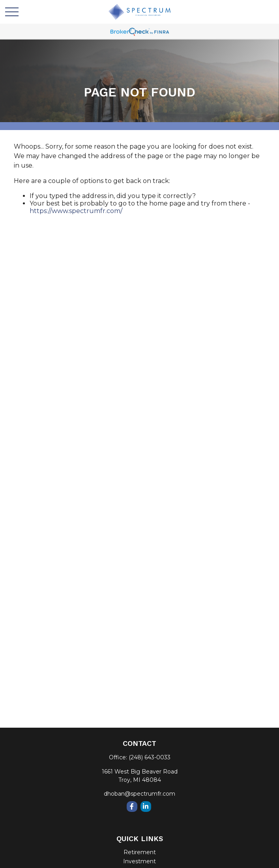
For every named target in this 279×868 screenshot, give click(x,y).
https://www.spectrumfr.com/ (76, 211)
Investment (139, 861)
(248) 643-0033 (150, 757)
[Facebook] (132, 807)
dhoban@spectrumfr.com (139, 794)
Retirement (140, 852)
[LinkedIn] (146, 807)
